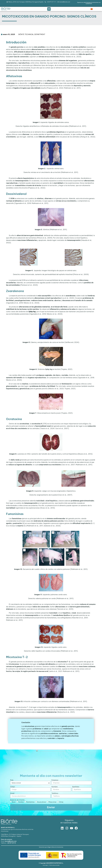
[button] (49, 9)
